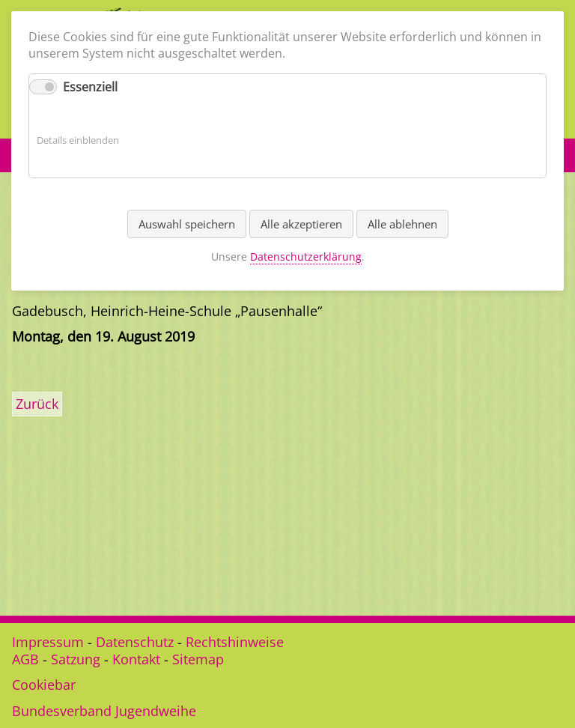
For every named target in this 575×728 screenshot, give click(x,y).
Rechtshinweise (235, 642)
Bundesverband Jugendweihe (104, 711)
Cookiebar (44, 685)
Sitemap (198, 659)
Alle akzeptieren (301, 224)
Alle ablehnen (402, 224)
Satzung (76, 659)
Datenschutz (135, 642)
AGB (25, 659)
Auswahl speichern (187, 224)
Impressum (48, 642)
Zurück (37, 404)
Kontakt (136, 659)
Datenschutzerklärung (306, 257)
